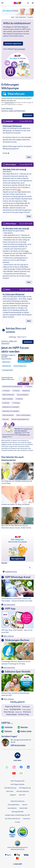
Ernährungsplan (27, 710)
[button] (28, 3)
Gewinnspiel (11, 714)
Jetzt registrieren (21, 17)
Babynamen (26, 391)
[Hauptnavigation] (3, 3)
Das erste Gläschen (23, 395)
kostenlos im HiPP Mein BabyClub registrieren (23, 431)
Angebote (13, 795)
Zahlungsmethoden (17, 812)
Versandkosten (12, 808)
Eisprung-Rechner (13, 706)
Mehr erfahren (9, 636)
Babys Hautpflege (8, 399)
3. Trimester (16, 391)
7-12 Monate (16, 403)
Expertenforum (10, 102)
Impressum (27, 819)
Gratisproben (15, 709)
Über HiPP (22, 795)
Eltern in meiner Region (23, 415)
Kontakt (17, 822)
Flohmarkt (6, 419)
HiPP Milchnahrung (10, 788)
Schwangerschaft (8, 370)
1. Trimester (29, 386)
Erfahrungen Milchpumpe (12, 126)
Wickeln (6, 710)
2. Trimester (6, 391)
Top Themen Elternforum (13, 819)
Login (13, 17)
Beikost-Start (6, 362)
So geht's (30, 17)
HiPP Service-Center (18, 745)
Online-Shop (24, 714)
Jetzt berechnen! (9, 668)
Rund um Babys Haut (20, 366)
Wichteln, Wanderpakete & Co (20, 419)
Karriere (25, 805)
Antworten (28, 115)
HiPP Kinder (10, 791)
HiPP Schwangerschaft (17, 781)
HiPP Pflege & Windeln (17, 784)
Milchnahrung (7, 366)
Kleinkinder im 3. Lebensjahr (11, 411)
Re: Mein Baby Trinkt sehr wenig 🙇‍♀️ (16, 228)
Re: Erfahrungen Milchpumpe (14, 294)
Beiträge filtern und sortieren (16, 330)
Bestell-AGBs (24, 808)
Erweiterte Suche (11, 572)
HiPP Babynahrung (25, 788)
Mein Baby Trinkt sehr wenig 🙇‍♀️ (15, 169)
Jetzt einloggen (20, 49)
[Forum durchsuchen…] (17, 568)
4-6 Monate (6, 403)
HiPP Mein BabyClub (23, 791)
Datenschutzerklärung (17, 801)
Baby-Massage (9, 712)
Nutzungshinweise (14, 805)
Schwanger (26, 707)
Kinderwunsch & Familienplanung (12, 386)
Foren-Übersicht (7, 108)
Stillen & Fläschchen (8, 395)
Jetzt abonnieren (9, 605)
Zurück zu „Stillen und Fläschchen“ (13, 111)
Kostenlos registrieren (13, 44)
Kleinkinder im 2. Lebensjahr (11, 407)
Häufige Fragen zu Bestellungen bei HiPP (17, 815)
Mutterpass (27, 712)
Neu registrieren (18, 559)
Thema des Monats (8, 415)
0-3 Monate (19, 399)
